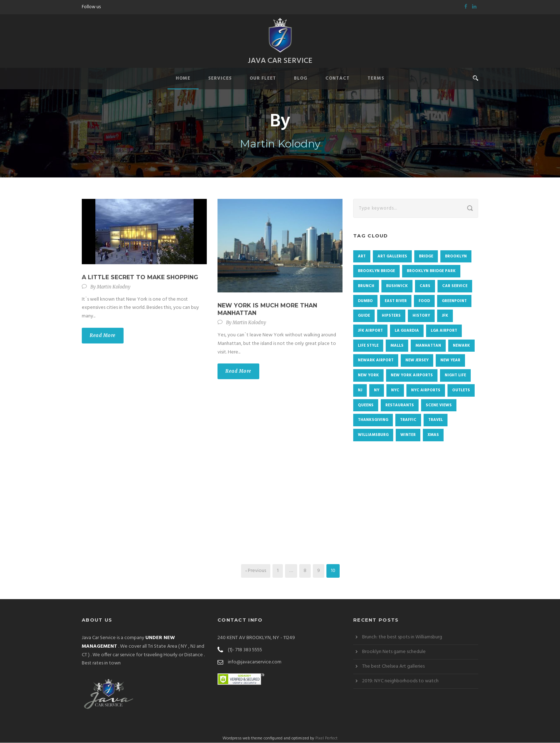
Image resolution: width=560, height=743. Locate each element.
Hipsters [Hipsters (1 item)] (391, 316)
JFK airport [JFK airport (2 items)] (370, 331)
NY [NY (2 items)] (377, 391)
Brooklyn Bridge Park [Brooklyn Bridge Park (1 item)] (431, 271)
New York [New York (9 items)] (368, 376)
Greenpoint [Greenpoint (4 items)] (454, 301)
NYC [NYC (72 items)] (395, 391)
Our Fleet (263, 79)
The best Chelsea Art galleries (393, 667)
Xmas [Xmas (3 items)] (433, 435)
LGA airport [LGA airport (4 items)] (444, 331)
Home (183, 79)
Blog (301, 79)
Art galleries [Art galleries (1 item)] (392, 256)
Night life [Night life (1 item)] (455, 376)
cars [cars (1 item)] (425, 286)
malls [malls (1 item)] (397, 346)
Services (220, 79)
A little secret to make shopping (140, 278)
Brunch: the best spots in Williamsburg (402, 637)
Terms (376, 79)
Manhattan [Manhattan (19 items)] (428, 346)
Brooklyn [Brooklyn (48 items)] (456, 256)
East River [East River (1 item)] (396, 301)
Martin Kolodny (114, 287)
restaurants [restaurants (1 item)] (400, 405)
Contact (337, 79)
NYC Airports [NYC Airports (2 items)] (426, 391)
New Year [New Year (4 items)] (450, 361)
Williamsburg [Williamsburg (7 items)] (373, 435)
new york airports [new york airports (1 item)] (412, 376)
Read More (103, 336)
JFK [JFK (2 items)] (445, 316)
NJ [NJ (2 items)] (360, 391)
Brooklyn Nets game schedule (394, 652)
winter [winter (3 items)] (408, 435)
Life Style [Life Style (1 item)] (368, 346)
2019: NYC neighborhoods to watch (400, 681)
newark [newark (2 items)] (461, 346)
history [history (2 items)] (421, 316)
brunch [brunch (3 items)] (366, 286)
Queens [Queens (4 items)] (366, 405)
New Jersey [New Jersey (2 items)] (417, 361)
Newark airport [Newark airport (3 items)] (376, 361)
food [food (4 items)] (424, 301)
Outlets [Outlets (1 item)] (461, 391)
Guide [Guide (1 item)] (364, 316)
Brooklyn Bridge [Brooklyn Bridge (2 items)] (376, 271)
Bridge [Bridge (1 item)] (426, 256)
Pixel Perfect (326, 739)
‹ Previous (256, 571)
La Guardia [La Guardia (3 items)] (407, 331)
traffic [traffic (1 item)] (408, 420)
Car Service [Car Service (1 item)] (455, 286)
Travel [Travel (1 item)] (436, 420)
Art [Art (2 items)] (362, 256)
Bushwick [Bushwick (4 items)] (397, 286)
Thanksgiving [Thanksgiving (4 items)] (373, 420)
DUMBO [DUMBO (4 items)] (365, 301)
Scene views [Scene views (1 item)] (439, 405)
